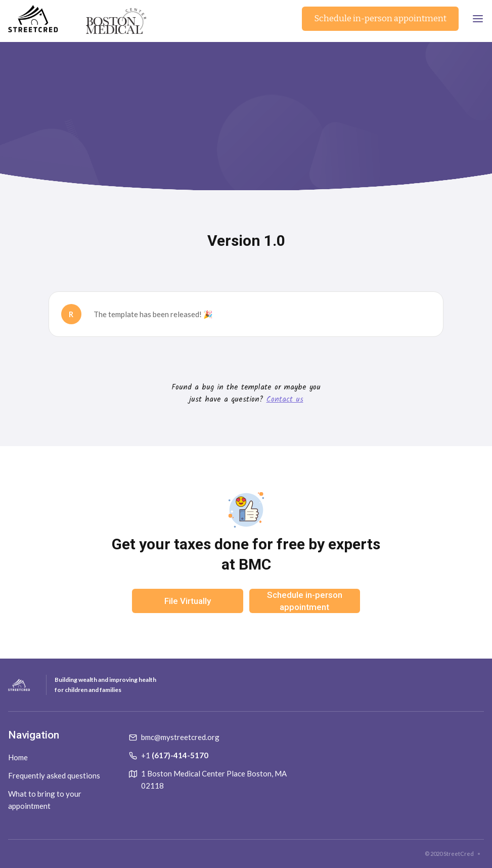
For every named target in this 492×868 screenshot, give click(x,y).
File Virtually (188, 601)
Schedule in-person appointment (380, 18)
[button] (478, 19)
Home (18, 757)
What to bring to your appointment (45, 800)
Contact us (285, 400)
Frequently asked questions (54, 775)
